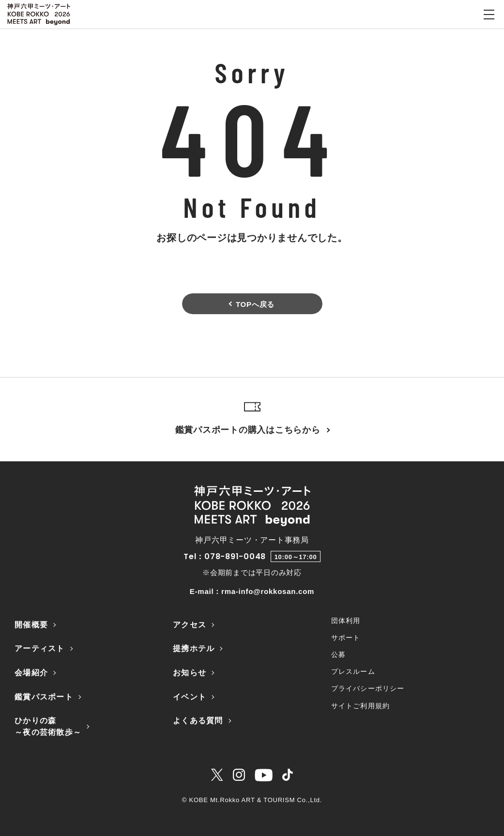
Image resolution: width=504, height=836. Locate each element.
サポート (346, 638)
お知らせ (190, 673)
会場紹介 (31, 673)
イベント (190, 697)
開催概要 (31, 625)
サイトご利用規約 (360, 706)
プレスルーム (353, 671)
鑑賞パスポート (44, 697)
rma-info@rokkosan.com (268, 591)
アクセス (190, 625)
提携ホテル (194, 648)
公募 (338, 654)
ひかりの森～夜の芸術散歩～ (48, 726)
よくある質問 (198, 721)
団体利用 (346, 621)
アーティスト (40, 648)
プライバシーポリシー (368, 688)
